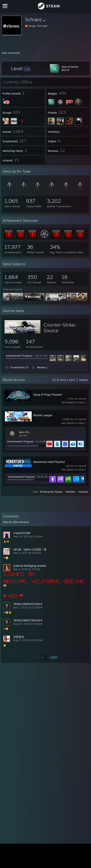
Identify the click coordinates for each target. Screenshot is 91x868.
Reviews (83, 492)
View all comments (16, 522)
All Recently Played (51, 492)
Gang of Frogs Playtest (48, 395)
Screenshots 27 (20, 367)
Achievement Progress (19, 356)
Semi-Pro (24, 432)
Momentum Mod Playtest (49, 462)
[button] (21, 68)
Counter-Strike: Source (60, 328)
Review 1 (42, 367)
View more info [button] (11, 53)
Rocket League (43, 415)
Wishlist (70, 492)
